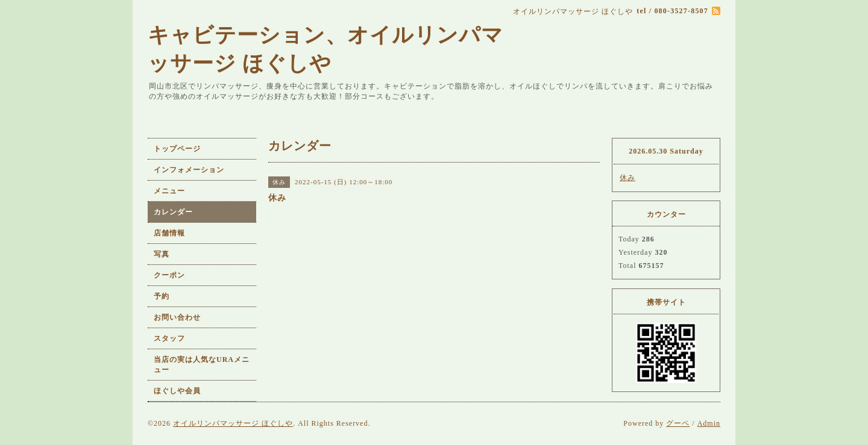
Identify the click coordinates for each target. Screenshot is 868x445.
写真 (162, 254)
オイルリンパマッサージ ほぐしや (233, 423)
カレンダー (173, 212)
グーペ (678, 423)
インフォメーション (189, 170)
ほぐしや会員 (177, 391)
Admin (709, 423)
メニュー (169, 191)
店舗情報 (169, 233)
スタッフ (169, 338)
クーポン (169, 275)
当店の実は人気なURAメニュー (202, 365)
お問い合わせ (177, 317)
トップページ (177, 149)
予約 (162, 296)
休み (627, 178)
